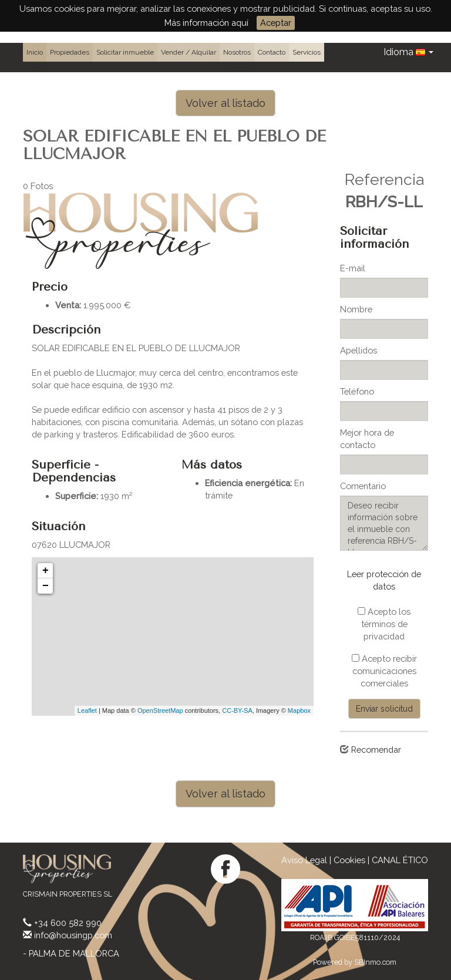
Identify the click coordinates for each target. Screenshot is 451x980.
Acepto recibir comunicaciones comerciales (384, 671)
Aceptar (276, 23)
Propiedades (70, 52)
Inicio (35, 52)
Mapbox (299, 710)
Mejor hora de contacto (367, 439)
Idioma (408, 52)
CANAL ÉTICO (400, 860)
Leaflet (87, 710)
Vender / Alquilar (189, 52)
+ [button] (46, 571)
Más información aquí (206, 23)
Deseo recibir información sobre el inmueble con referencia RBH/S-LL (384, 523)
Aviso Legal (304, 860)
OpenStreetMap (160, 710)
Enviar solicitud (384, 709)
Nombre (356, 309)
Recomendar (376, 750)
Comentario (363, 486)
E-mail (353, 268)
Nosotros (237, 52)
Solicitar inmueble (125, 52)
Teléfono (357, 391)
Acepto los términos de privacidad (384, 624)
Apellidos (359, 350)
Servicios (307, 52)
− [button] (46, 586)
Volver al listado (225, 103)
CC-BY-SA (237, 710)
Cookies (349, 860)
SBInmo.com (375, 962)
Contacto (272, 52)
